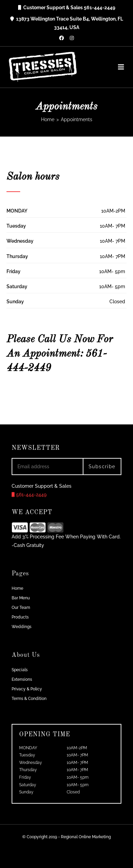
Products (20, 617)
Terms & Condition (29, 699)
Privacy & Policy (27, 689)
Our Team (21, 608)
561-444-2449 (29, 495)
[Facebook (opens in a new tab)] (62, 38)
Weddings (22, 627)
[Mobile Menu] (119, 67)
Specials (20, 670)
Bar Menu (21, 598)
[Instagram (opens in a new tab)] (72, 38)
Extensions (22, 679)
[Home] (48, 119)
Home (17, 588)
